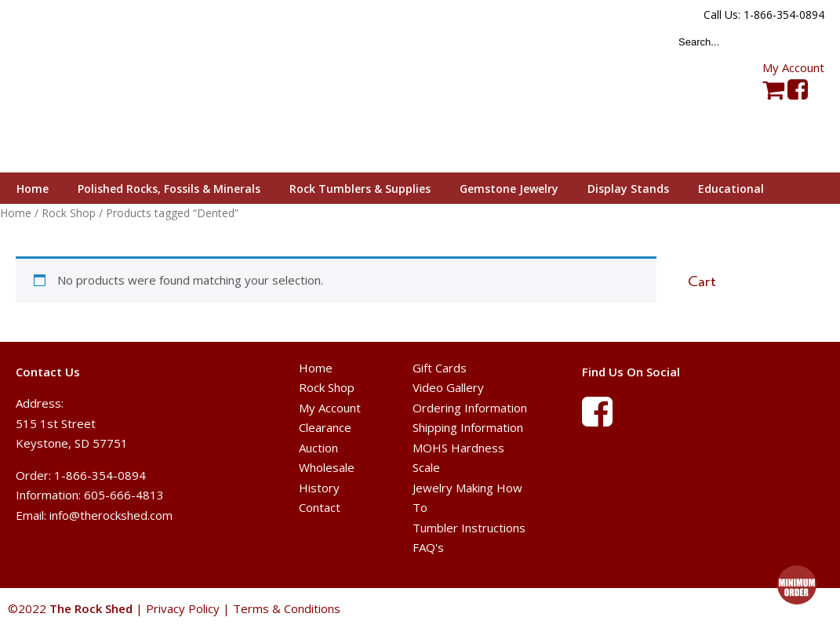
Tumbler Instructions (469, 528)
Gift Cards (440, 368)
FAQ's (428, 547)
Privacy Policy (183, 608)
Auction (318, 448)
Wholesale (327, 467)
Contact (320, 507)
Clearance (325, 427)
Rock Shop (327, 387)
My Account (793, 67)
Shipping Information (468, 427)
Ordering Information (470, 408)
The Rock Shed (109, 87)
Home (316, 368)
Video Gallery (448, 387)
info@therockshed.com (111, 515)
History (319, 488)
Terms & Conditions (287, 608)
